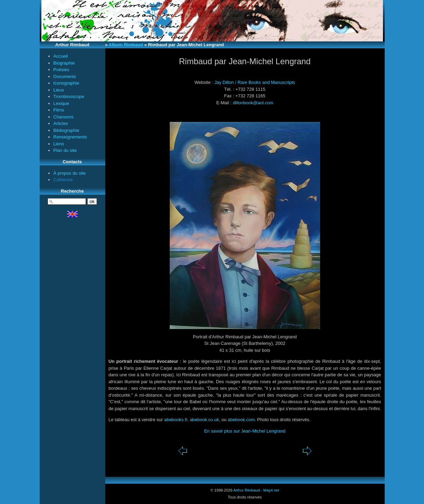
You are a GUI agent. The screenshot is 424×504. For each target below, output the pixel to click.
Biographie (64, 63)
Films (59, 110)
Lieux (59, 90)
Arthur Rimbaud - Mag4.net (256, 490)
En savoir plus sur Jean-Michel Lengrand (245, 431)
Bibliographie (66, 130)
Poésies (61, 70)
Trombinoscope (69, 96)
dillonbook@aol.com (253, 103)
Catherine (63, 180)
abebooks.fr (176, 420)
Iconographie (66, 83)
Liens (59, 144)
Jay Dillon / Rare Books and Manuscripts (255, 82)
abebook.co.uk (204, 420)
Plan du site (65, 150)
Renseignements (70, 137)
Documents (65, 76)
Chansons (64, 117)
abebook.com (241, 420)
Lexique (61, 103)
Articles (61, 123)
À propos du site (70, 173)
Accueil (61, 56)
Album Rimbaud (126, 45)
